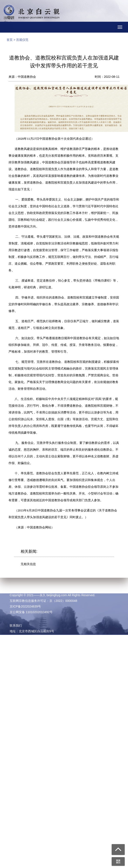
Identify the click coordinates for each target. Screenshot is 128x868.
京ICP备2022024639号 (25, 606)
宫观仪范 (22, 40)
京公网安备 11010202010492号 (31, 612)
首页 (10, 40)
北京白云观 (32, 13)
